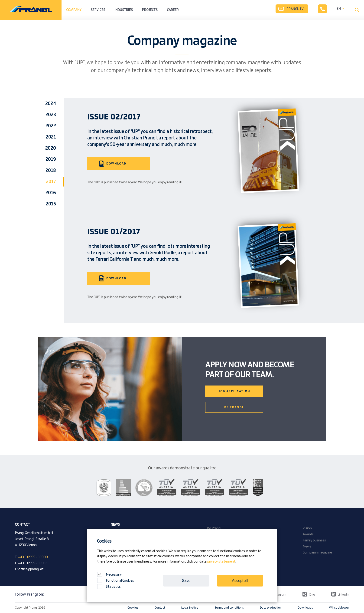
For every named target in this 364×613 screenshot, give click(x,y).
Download (113, 164)
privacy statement (221, 562)
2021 (51, 137)
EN (339, 9)
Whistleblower (339, 608)
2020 (51, 148)
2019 (51, 159)
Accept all (240, 581)
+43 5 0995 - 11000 (33, 557)
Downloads (305, 608)
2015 (51, 204)
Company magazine (317, 553)
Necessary (109, 575)
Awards (308, 534)
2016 (51, 193)
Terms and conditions (229, 608)
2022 (51, 126)
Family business (314, 540)
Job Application (234, 391)
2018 (51, 171)
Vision (307, 528)
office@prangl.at (31, 569)
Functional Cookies (115, 581)
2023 (51, 115)
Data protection (271, 608)
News (307, 547)
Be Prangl (234, 407)
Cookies (133, 608)
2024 (51, 104)
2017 (51, 182)
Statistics (109, 587)
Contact (160, 608)
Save (186, 581)
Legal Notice (190, 608)
